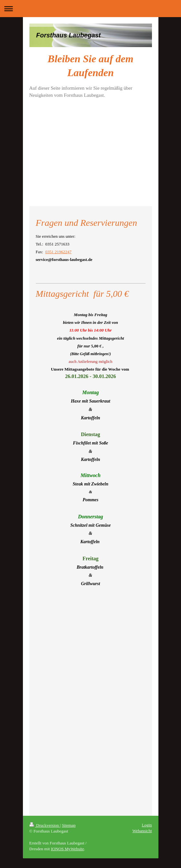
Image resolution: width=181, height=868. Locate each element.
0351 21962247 (58, 252)
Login (147, 825)
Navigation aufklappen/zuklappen (90, 9)
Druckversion (45, 825)
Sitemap (69, 825)
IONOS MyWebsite (68, 849)
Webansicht (142, 831)
